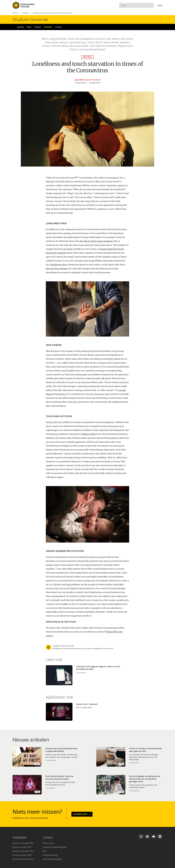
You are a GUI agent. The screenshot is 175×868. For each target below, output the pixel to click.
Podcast (38, 27)
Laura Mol (79, 80)
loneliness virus (59, 265)
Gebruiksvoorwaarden (52, 859)
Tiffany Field (88, 434)
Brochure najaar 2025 (22, 847)
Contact (58, 27)
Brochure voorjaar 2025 (23, 851)
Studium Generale (30, 19)
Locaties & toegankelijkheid (54, 847)
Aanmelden (80, 814)
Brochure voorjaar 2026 (23, 843)
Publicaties (19, 838)
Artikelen (25, 13)
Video (29, 27)
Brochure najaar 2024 (22, 855)
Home (14, 27)
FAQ (44, 851)
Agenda (20, 27)
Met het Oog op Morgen (57, 269)
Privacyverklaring (50, 855)
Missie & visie (48, 843)
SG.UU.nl (15, 13)
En (160, 5)
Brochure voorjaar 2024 (23, 859)
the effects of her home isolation (96, 241)
